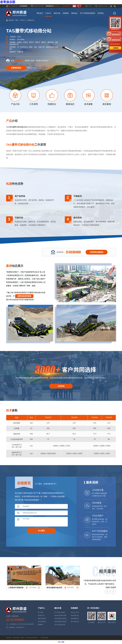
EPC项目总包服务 (60, 612)
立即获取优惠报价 (97, 252)
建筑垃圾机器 (42, 618)
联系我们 (101, 13)
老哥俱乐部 (8, 2)
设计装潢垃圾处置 (60, 625)
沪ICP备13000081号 (32, 638)
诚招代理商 (66, 6)
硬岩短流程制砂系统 (60, 615)
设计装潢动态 (75, 622)
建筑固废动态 (75, 618)
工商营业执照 (44, 638)
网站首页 (40, 13)
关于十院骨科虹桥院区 (88, 13)
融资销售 (57, 6)
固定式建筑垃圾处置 (60, 622)
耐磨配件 (41, 625)
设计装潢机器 (42, 622)
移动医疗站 (31, 20)
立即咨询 (61, 386)
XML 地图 (61, 642)
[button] (107, 592)
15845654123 (50, 6)
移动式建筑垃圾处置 (60, 618)
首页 (17, 20)
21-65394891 (23, 6)
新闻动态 (74, 13)
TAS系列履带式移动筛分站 (16, 127)
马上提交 (41, 531)
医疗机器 (41, 612)
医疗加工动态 (75, 612)
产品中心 (48, 13)
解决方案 (57, 13)
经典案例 (66, 13)
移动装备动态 (75, 615)
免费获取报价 (16, 68)
